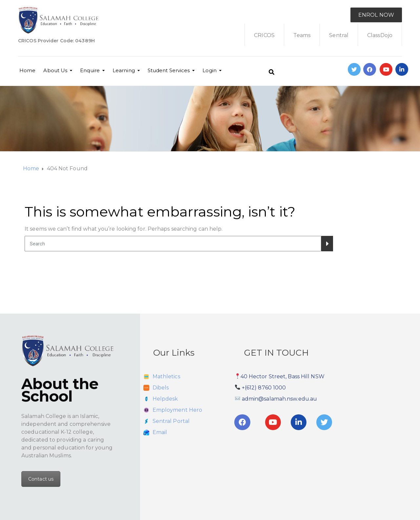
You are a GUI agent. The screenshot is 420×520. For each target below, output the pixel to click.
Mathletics (166, 376)
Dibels (161, 388)
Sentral (339, 35)
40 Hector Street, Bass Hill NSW (283, 376)
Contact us (41, 479)
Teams (302, 35)
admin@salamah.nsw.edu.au (279, 399)
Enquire (90, 70)
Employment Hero (178, 410)
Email (160, 432)
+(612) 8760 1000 (264, 388)
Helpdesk (165, 399)
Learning (124, 70)
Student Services (169, 70)
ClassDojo (380, 35)
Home (27, 70)
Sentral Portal (171, 421)
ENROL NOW (376, 15)
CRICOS (264, 35)
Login (210, 70)
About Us (55, 70)
